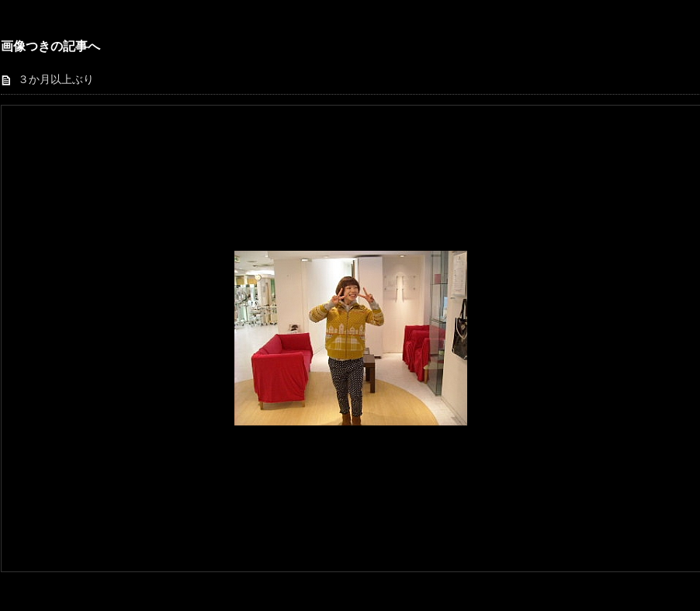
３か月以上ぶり (56, 80)
